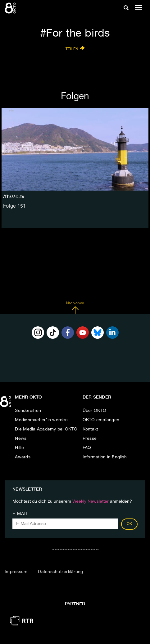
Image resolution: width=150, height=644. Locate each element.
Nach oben (75, 308)
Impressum (16, 572)
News (21, 439)
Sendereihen (28, 411)
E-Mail (20, 514)
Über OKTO (94, 411)
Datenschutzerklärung (60, 572)
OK (130, 524)
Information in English (105, 457)
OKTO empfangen (101, 420)
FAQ (87, 448)
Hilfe (19, 448)
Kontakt (90, 429)
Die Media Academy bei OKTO (46, 429)
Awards (23, 457)
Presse (90, 439)
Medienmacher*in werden (41, 420)
